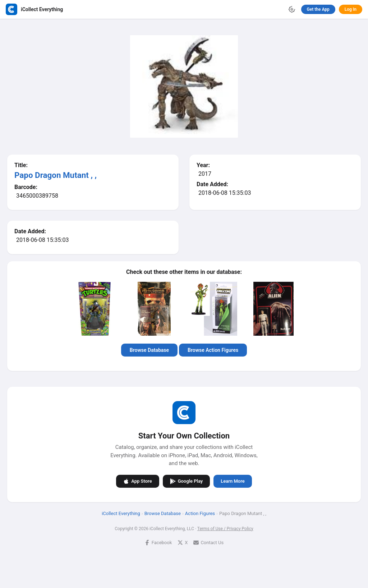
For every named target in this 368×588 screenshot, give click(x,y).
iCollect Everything (121, 513)
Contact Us (208, 542)
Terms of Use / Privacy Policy (225, 528)
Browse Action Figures (213, 350)
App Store (137, 481)
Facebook (158, 542)
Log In (351, 9)
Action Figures (200, 513)
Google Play (187, 481)
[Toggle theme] (292, 9)
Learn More (233, 481)
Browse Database (149, 350)
